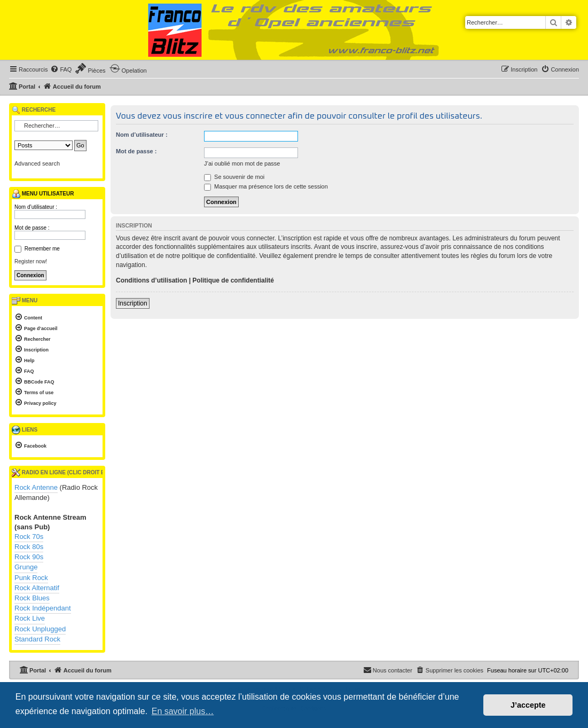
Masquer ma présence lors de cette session (266, 186)
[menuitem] (61, 69)
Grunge (26, 567)
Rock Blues (32, 598)
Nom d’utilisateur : (142, 135)
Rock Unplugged (40, 629)
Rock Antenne (36, 487)
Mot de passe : (136, 151)
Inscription (133, 303)
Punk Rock (31, 578)
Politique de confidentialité (233, 280)
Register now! (31, 261)
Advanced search (37, 163)
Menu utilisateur (43, 194)
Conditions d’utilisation (151, 280)
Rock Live (30, 618)
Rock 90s (29, 557)
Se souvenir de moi (234, 177)
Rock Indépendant (43, 608)
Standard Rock (37, 639)
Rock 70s (29, 537)
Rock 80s (29, 547)
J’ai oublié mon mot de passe (242, 163)
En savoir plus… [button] (183, 711)
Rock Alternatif (37, 588)
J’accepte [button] (528, 705)
